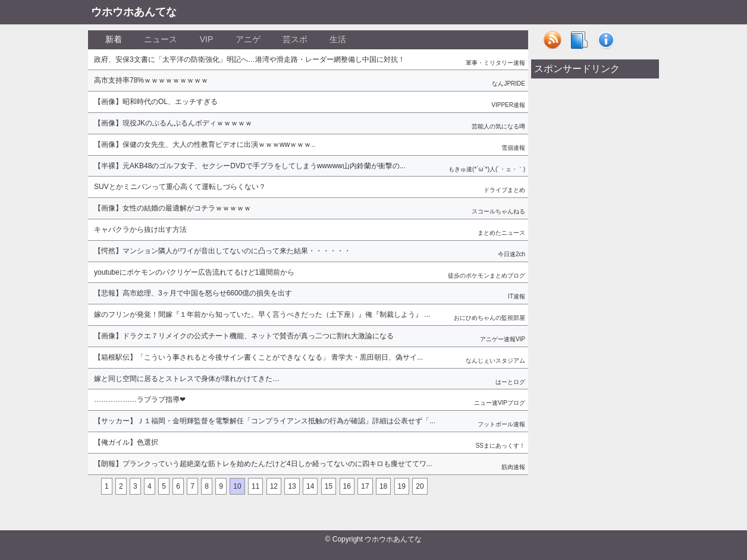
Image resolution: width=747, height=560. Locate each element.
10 (237, 486)
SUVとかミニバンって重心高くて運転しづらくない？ (180, 187)
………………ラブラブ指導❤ (140, 399)
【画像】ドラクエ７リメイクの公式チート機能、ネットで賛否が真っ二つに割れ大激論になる (244, 336)
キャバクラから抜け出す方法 (140, 229)
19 (402, 486)
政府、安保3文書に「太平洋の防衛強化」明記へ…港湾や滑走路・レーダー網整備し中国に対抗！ (249, 59)
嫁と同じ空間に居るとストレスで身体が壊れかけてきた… (187, 379)
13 (292, 486)
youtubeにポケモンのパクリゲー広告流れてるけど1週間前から (194, 272)
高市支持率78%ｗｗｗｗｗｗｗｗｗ (151, 80)
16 (347, 486)
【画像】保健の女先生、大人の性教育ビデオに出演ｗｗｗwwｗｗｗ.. (205, 144)
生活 (338, 39)
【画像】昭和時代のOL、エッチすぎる (156, 102)
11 (255, 486)
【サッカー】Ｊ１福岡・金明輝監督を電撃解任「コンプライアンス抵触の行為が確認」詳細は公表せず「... (265, 421)
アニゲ (248, 39)
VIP (207, 39)
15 (329, 486)
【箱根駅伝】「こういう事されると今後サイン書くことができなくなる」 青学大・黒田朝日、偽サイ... (258, 357)
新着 (114, 39)
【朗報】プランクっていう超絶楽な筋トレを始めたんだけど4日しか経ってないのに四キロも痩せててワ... (263, 464)
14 (310, 486)
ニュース (161, 39)
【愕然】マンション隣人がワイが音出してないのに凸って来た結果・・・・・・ (222, 251)
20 (420, 486)
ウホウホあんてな (134, 12)
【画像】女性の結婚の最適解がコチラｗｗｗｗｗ (172, 208)
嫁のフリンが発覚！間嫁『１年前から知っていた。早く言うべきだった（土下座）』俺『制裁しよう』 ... (262, 314)
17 (365, 486)
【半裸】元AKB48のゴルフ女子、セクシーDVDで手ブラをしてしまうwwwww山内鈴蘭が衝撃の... (250, 166)
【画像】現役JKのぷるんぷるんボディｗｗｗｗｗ (173, 123)
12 (274, 486)
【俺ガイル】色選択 (126, 442)
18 (383, 486)
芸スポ (295, 39)
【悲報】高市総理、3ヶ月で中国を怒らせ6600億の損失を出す (193, 293)
